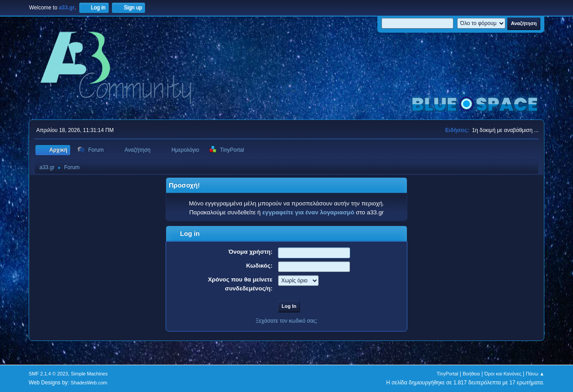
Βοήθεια (471, 374)
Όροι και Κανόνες (503, 374)
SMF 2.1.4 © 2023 (48, 374)
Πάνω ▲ (535, 374)
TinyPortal (448, 374)
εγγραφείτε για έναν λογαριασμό (308, 212)
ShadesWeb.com (89, 383)
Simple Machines (89, 374)
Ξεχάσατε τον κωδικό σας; (286, 321)
